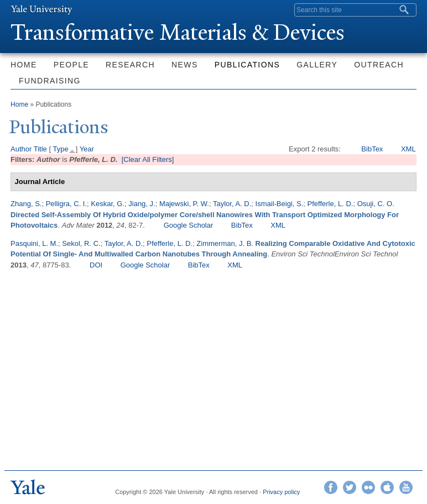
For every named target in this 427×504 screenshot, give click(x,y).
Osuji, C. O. (376, 204)
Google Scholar (189, 225)
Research (130, 65)
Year (87, 149)
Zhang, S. (26, 204)
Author (21, 149)
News (185, 65)
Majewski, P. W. (184, 204)
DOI (96, 265)
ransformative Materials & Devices (178, 32)
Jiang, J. (142, 204)
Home (24, 65)
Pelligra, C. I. (66, 204)
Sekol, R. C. (81, 243)
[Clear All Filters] (148, 159)
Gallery (317, 65)
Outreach (379, 65)
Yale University (41, 9)
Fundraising (50, 81)
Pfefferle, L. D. (330, 204)
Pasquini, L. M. (34, 243)
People (71, 65)
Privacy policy (281, 492)
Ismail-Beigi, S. (280, 204)
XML (408, 149)
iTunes (387, 487)
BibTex (372, 149)
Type (60, 149)
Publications (247, 65)
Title (40, 149)
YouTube (406, 487)
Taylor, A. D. (232, 204)
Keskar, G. (108, 204)
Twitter (350, 487)
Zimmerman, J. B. (225, 243)
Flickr (368, 487)
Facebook (331, 487)
